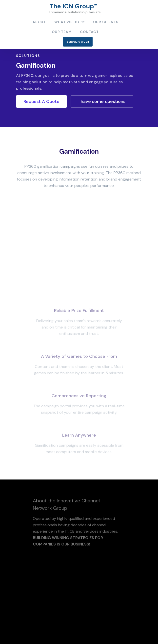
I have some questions (102, 101)
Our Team (62, 32)
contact (89, 32)
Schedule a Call (78, 42)
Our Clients (106, 22)
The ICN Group (75, 8)
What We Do (69, 22)
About (39, 22)
